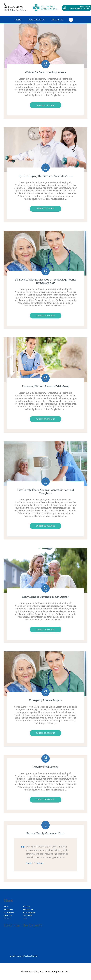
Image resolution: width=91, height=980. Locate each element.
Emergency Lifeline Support (45, 700)
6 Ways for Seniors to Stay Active (46, 72)
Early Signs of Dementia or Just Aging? (45, 597)
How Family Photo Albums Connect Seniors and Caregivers (46, 491)
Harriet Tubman (35, 863)
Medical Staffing (29, 912)
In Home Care (28, 909)
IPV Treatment (9, 912)
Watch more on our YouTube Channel (24, 956)
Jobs (25, 919)
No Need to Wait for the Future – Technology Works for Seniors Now (45, 281)
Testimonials (28, 915)
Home (6, 906)
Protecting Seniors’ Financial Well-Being (46, 386)
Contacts (7, 919)
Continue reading (45, 105)
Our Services (8, 909)
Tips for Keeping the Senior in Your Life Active (45, 176)
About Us (27, 906)
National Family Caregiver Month (46, 833)
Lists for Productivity (45, 767)
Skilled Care (8, 915)
